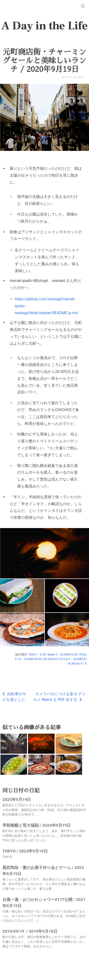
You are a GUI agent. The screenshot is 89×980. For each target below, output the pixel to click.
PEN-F (33, 654)
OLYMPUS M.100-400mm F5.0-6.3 (47, 659)
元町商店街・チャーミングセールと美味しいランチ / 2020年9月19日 (44, 61)
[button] (83, 6)
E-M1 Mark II (49, 654)
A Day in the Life (44, 26)
